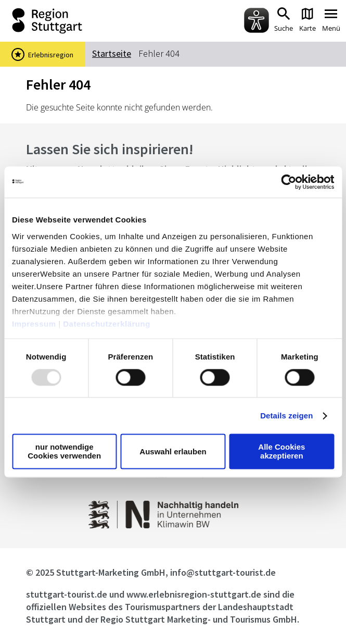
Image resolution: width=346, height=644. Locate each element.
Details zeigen (286, 416)
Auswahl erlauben (173, 451)
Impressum (34, 324)
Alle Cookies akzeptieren (281, 452)
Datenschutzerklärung (107, 324)
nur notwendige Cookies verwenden (64, 452)
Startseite (112, 53)
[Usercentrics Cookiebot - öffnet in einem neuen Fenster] (289, 182)
